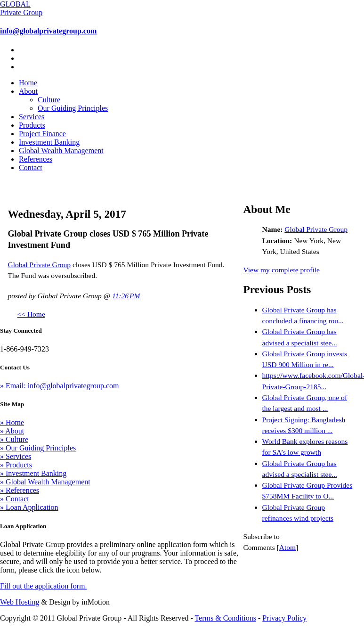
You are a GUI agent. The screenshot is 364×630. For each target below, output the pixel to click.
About (28, 91)
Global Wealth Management (61, 151)
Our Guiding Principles (73, 108)
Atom (287, 547)
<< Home (31, 314)
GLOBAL (21, 8)
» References (20, 490)
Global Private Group (40, 265)
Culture (49, 100)
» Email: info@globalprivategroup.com (59, 386)
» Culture (14, 439)
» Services (16, 456)
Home (28, 83)
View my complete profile (282, 270)
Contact (31, 168)
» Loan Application (29, 507)
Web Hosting (20, 602)
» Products (16, 465)
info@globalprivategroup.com (48, 31)
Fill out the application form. (43, 586)
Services (32, 117)
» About (12, 431)
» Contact (15, 499)
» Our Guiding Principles (38, 448)
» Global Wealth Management (45, 482)
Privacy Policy (284, 618)
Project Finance (42, 134)
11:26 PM (126, 296)
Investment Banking (49, 142)
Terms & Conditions (225, 618)
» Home (12, 422)
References (36, 159)
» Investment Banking (33, 473)
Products (32, 125)
